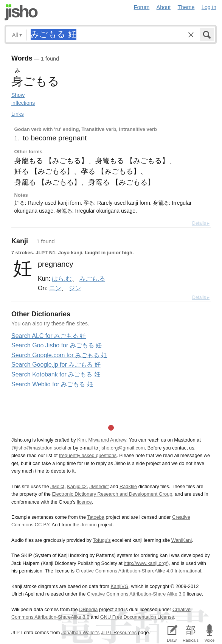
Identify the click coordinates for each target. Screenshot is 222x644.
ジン (75, 288)
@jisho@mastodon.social (39, 448)
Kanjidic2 (77, 486)
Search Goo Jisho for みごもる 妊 (57, 345)
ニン (55, 288)
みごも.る (92, 278)
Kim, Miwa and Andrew (102, 440)
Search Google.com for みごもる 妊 (59, 355)
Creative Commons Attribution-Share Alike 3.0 (136, 594)
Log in (209, 7)
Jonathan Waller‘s (80, 632)
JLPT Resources (119, 632)
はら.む (62, 278)
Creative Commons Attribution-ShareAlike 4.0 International (138, 571)
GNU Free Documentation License (137, 617)
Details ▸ (201, 223)
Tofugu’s (102, 540)
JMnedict (99, 486)
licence (84, 502)
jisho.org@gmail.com (122, 448)
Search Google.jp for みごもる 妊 (56, 365)
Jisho (21, 12)
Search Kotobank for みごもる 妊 (56, 374)
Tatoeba (96, 517)
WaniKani (182, 540)
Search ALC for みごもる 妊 (49, 336)
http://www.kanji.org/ (145, 563)
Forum (142, 7)
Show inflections (23, 99)
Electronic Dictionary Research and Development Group (112, 494)
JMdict (57, 486)
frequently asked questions (88, 455)
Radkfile (128, 486)
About (164, 7)
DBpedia (88, 609)
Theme (186, 7)
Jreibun (88, 525)
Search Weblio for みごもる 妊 (52, 384)
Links (18, 114)
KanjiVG (119, 586)
